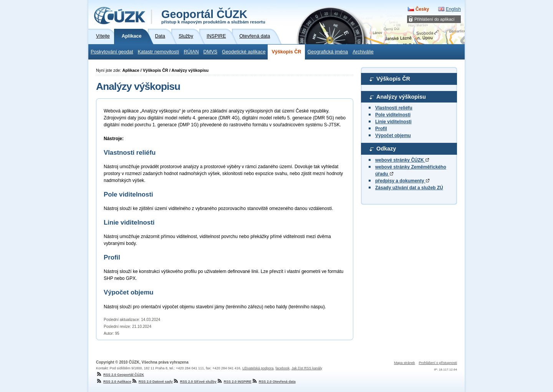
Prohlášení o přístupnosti (438, 363)
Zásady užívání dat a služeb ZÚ (409, 188)
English (453, 9)
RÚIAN (191, 52)
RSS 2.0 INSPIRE (234, 382)
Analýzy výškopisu (401, 97)
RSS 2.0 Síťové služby (195, 382)
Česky (422, 9)
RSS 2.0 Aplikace (114, 382)
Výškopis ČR (286, 52)
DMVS (210, 52)
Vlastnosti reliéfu (394, 108)
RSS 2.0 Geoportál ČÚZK (120, 375)
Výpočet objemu (393, 136)
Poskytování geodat (112, 52)
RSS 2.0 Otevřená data (274, 382)
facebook (282, 368)
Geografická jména (328, 52)
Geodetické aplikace (244, 52)
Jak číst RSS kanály (307, 368)
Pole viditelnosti (393, 115)
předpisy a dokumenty (402, 181)
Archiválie (363, 52)
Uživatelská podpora (258, 368)
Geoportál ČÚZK (213, 16)
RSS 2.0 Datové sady (152, 382)
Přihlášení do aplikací (435, 19)
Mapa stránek (405, 363)
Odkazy (386, 149)
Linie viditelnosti (393, 122)
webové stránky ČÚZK (402, 160)
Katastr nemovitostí (159, 52)
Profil (381, 129)
